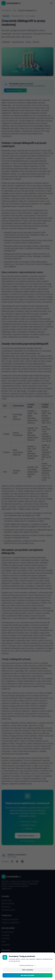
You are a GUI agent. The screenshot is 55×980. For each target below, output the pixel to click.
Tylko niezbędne (28, 970)
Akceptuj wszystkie (28, 975)
